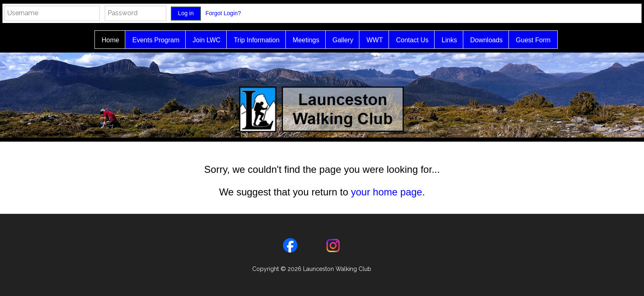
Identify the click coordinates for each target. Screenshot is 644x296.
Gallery (339, 40)
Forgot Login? (224, 13)
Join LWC (202, 40)
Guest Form (529, 40)
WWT (370, 40)
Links (445, 40)
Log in (186, 13)
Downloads (482, 40)
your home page (386, 192)
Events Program (152, 40)
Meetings (302, 40)
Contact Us (408, 40)
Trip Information (252, 40)
